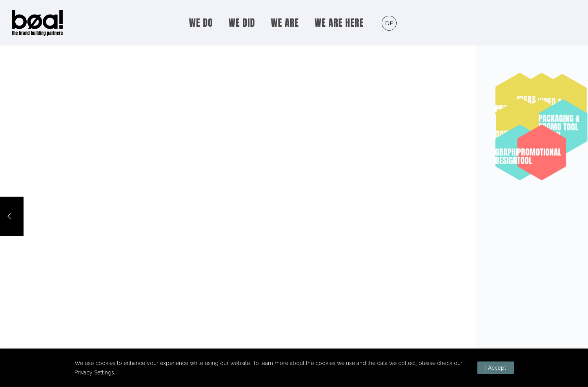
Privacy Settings (94, 372)
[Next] (576, 216)
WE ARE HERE (339, 23)
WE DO (201, 23)
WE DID (242, 23)
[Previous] (12, 216)
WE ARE (285, 23)
